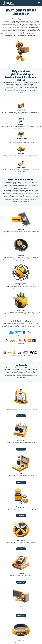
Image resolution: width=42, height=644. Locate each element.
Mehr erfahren (21, 416)
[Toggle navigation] (39, 3)
